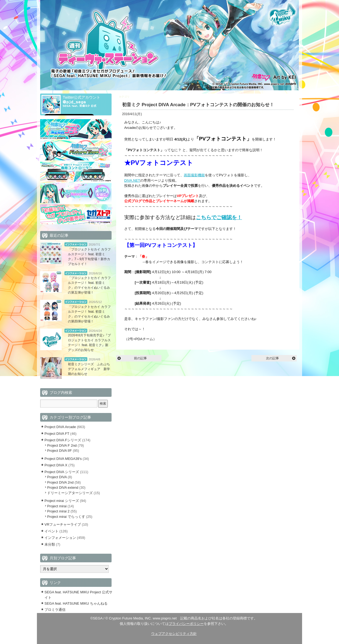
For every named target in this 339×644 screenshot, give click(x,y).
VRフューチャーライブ (63, 524)
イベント (51, 531)
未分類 (50, 544)
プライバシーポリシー (186, 624)
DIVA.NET (132, 180)
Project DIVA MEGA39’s (63, 459)
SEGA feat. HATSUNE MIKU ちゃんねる (76, 603)
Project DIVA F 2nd (62, 445)
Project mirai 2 (58, 511)
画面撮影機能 (194, 175)
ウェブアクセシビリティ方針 (174, 634)
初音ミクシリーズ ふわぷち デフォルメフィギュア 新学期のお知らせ (91, 369)
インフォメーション (76, 244)
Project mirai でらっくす (66, 517)
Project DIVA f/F (60, 451)
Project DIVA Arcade (143, 97)
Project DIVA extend (63, 488)
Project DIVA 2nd (60, 482)
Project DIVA (57, 477)
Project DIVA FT (57, 434)
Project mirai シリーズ (62, 501)
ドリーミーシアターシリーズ (70, 493)
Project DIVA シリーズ (62, 472)
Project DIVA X (56, 465)
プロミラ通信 (55, 610)
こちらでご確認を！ (219, 217)
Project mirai (57, 506)
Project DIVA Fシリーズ (63, 440)
